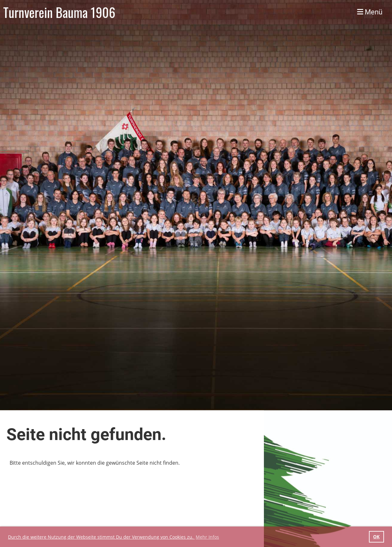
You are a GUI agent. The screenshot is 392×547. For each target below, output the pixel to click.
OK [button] (376, 537)
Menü (370, 12)
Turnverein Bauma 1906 (59, 12)
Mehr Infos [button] (207, 537)
